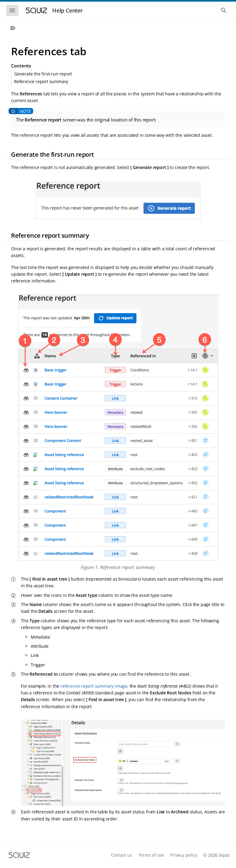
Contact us (122, 855)
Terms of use (151, 855)
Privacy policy (184, 855)
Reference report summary (41, 81)
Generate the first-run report (43, 74)
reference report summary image (94, 686)
